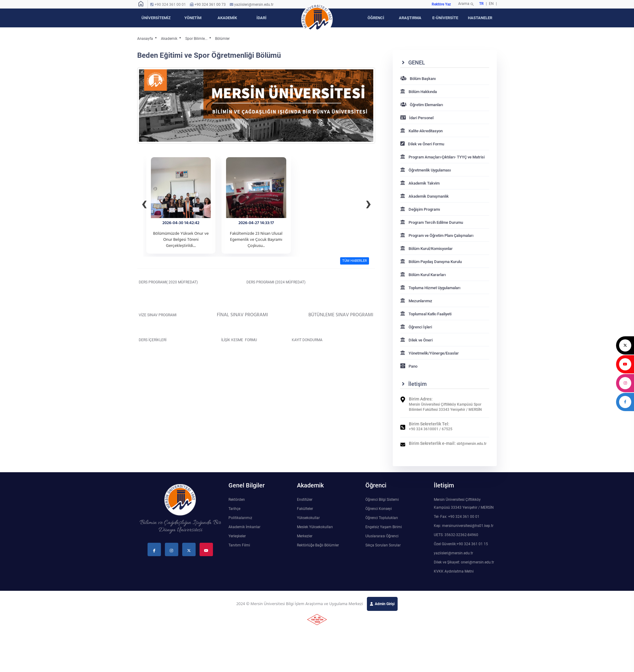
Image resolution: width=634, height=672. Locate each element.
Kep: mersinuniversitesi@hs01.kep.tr (464, 526)
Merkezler (305, 536)
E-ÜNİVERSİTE (445, 18)
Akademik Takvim (420, 183)
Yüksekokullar (308, 518)
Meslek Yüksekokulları (315, 527)
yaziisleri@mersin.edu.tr (254, 5)
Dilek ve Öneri (416, 340)
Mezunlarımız (416, 301)
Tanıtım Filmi (239, 545)
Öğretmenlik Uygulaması (426, 170)
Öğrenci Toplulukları (382, 518)
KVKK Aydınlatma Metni (454, 571)
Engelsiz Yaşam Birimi (384, 527)
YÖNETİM (193, 18)
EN (492, 4)
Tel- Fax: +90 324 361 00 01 (457, 517)
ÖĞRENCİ (376, 18)
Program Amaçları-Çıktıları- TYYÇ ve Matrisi (442, 157)
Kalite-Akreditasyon (422, 131)
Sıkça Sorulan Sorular (383, 545)
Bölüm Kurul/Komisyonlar (427, 249)
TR (481, 4)
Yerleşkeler (237, 536)
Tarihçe (234, 509)
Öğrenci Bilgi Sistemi (382, 500)
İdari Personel (417, 118)
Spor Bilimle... (196, 39)
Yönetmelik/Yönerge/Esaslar (430, 353)
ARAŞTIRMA (410, 18)
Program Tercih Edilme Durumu (432, 222)
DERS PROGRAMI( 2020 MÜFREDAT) (176, 282)
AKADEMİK (227, 18)
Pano (409, 366)
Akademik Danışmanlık (425, 196)
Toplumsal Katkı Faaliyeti (426, 314)
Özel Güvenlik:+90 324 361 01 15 (461, 544)
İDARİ (261, 18)
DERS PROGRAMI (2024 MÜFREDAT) (275, 282)
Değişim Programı (420, 209)
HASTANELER (480, 18)
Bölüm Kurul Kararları (423, 275)
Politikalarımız (240, 518)
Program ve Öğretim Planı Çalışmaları (437, 236)
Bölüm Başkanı (418, 79)
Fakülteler (305, 509)
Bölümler (222, 39)
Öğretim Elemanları (422, 105)
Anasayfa (145, 39)
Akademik (169, 39)
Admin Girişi (385, 604)
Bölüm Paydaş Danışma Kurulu (431, 262)
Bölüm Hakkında (419, 92)
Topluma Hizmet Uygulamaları (430, 288)
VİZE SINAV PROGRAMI (164, 315)
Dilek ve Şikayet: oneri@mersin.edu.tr (464, 562)
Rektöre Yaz (441, 4)
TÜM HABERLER (355, 261)
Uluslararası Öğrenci (382, 536)
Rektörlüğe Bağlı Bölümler (318, 545)
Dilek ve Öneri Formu (422, 144)
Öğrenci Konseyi (379, 509)
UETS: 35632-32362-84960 (456, 535)
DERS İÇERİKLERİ (156, 340)
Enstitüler (305, 500)
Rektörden (237, 500)
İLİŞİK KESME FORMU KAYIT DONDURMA (270, 340)
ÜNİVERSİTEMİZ (156, 18)
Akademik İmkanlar (244, 527)
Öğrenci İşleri (416, 327)
